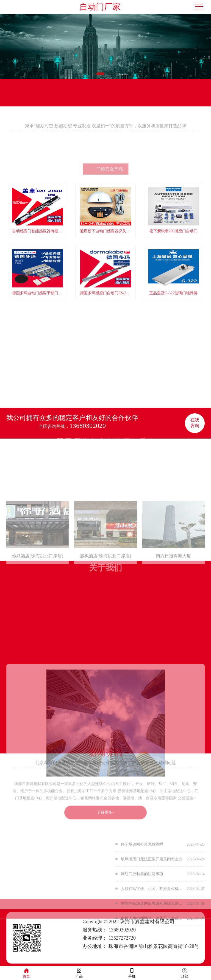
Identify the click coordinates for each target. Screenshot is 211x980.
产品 (79, 973)
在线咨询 (195, 423)
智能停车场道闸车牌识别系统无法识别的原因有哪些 (152, 938)
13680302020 (88, 426)
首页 (26, 973)
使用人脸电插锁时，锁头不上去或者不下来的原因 (152, 953)
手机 (132, 973)
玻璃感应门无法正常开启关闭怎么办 (152, 894)
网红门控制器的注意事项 (142, 909)
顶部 (185, 973)
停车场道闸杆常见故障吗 (142, 879)
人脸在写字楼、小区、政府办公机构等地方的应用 (152, 923)
